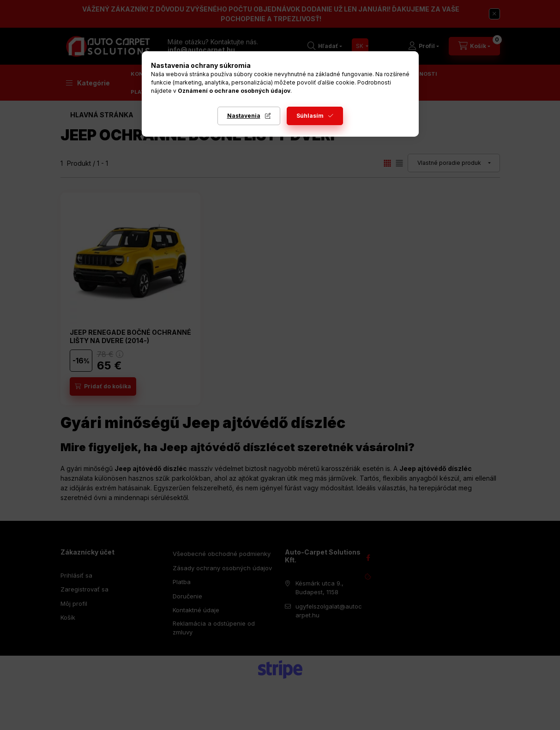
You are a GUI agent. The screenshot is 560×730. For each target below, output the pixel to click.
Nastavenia (244, 116)
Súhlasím (310, 116)
